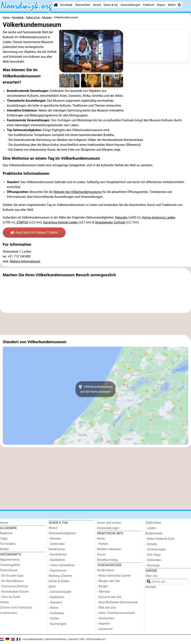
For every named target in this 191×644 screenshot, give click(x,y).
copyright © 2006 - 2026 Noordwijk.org (86, 639)
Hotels (4, 602)
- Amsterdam (106, 618)
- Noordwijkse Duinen (14, 592)
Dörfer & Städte (59, 581)
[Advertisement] (95, 324)
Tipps (4, 539)
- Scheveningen (156, 549)
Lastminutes (8, 613)
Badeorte (6, 533)
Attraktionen (57, 549)
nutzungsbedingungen (33, 639)
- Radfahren (56, 597)
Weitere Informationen (25, 261)
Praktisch (149, 5)
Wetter (172, 5)
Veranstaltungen (130, 5)
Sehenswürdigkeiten (62, 533)
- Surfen (54, 619)
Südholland (153, 523)
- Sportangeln (58, 624)
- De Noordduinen (12, 581)
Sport (52, 587)
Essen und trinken (109, 523)
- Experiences (58, 571)
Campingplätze (10, 565)
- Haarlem (104, 624)
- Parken (103, 544)
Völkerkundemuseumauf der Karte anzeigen (95, 389)
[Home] (56, 5)
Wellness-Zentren (60, 576)
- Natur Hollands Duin (160, 539)
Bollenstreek (154, 533)
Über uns (152, 576)
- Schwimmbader (60, 592)
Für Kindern (8, 544)
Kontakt (151, 587)
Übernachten (83, 5)
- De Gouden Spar (12, 576)
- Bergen (103, 586)
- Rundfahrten (58, 555)
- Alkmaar (104, 592)
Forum (101, 555)
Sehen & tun (111, 5)
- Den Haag (153, 555)
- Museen (55, 539)
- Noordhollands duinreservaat (118, 602)
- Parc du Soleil (10, 597)
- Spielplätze (57, 560)
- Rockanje (152, 565)
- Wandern (55, 603)
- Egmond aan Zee (109, 597)
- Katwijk (151, 544)
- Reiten (54, 608)
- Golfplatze (56, 613)
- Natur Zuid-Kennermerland (116, 613)
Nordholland (105, 570)
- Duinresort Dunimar (14, 586)
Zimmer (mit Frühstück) (16, 608)
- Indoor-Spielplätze (62, 565)
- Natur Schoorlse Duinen (114, 576)
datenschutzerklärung (56, 639)
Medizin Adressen (109, 549)
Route (101, 539)
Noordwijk (66, 5)
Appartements (10, 560)
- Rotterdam (153, 560)
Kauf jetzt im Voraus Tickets (34, 232)
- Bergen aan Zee (108, 581)
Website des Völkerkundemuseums (78, 192)
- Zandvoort (105, 629)
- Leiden (151, 528)
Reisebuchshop (108, 560)
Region (161, 5)
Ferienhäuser (9, 570)
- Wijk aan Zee (107, 608)
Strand (97, 5)
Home (4, 523)
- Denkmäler (57, 544)
